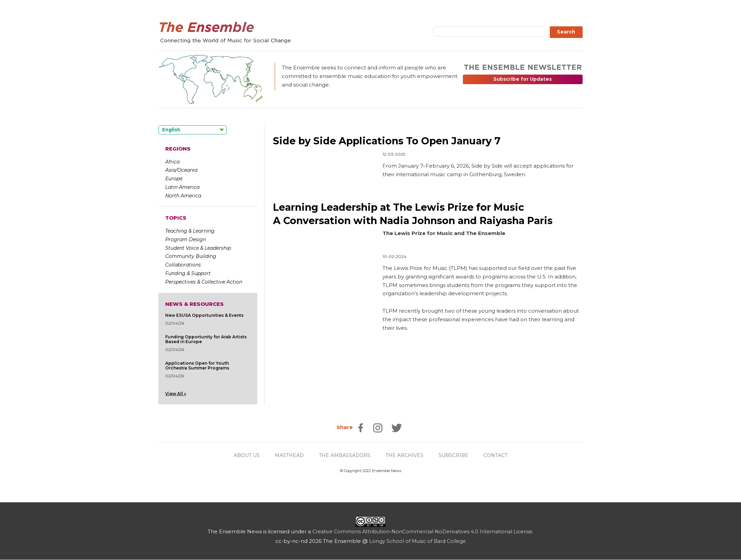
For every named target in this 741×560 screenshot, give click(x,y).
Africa (172, 162)
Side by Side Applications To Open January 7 (393, 141)
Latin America (182, 187)
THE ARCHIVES (407, 455)
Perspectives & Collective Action (204, 282)
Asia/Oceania (181, 170)
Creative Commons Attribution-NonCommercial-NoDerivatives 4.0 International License (422, 532)
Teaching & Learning (190, 231)
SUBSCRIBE (457, 455)
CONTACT (501, 455)
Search (566, 32)
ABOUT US (242, 455)
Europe (174, 179)
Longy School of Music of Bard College (418, 541)
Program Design (186, 239)
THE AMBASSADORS (344, 455)
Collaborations (183, 265)
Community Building (191, 256)
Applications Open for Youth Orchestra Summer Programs (197, 366)
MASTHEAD (287, 455)
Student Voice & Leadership (198, 248)
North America (183, 196)
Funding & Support (188, 273)
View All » (176, 394)
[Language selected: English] (193, 130)
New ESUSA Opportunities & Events (204, 315)
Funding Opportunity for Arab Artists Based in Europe (206, 339)
